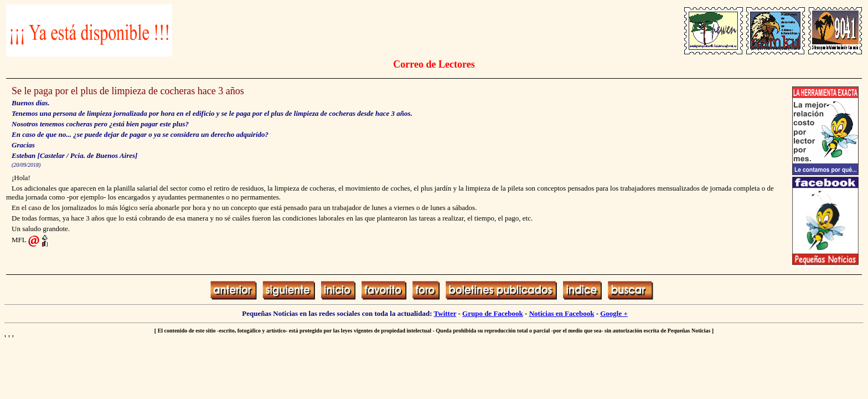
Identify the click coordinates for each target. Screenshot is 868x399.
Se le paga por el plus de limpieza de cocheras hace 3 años (128, 91)
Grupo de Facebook (493, 313)
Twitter (445, 313)
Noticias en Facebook (562, 313)
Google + (614, 313)
